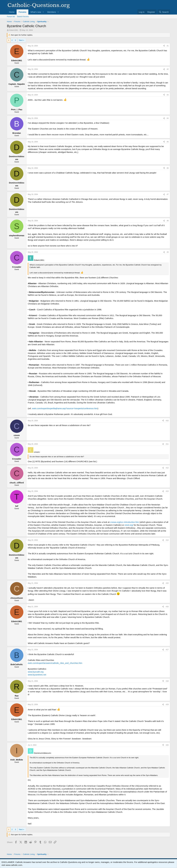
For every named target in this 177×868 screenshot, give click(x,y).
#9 (168, 252)
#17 (167, 650)
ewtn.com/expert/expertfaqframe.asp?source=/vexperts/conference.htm (65, 408)
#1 (168, 46)
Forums (22, 12)
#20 (167, 745)
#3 (168, 95)
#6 (168, 168)
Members (52, 12)
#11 (167, 444)
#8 (168, 221)
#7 (168, 194)
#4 (168, 118)
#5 (168, 142)
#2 (168, 69)
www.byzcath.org (36, 672)
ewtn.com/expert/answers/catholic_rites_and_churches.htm (55, 663)
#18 (167, 681)
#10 (167, 421)
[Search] (164, 12)
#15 (167, 583)
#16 (167, 607)
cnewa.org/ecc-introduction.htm (124, 522)
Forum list (11, 17)
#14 (167, 540)
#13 (167, 491)
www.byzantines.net (37, 675)
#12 (167, 468)
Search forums (23, 17)
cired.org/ (129, 525)
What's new (36, 12)
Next (21, 40)
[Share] (164, 46)
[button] (43, 12)
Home (12, 12)
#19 (167, 704)
